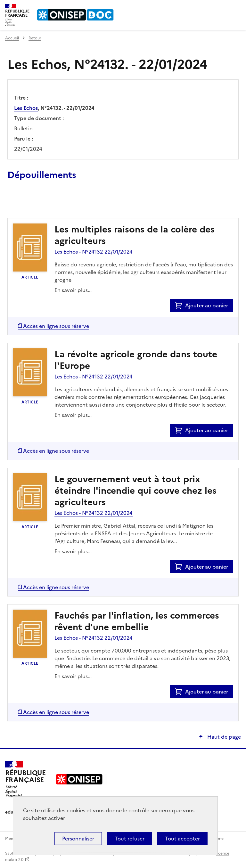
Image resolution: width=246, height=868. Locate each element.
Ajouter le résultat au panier (49, 203)
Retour (35, 38)
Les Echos (26, 108)
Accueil (12, 38)
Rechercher (224, 8)
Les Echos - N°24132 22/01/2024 (94, 252)
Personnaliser (78, 839)
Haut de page (223, 737)
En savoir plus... (73, 290)
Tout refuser (130, 839)
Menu (237, 8)
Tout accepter (182, 839)
